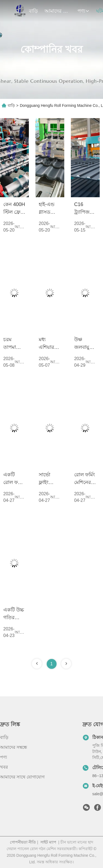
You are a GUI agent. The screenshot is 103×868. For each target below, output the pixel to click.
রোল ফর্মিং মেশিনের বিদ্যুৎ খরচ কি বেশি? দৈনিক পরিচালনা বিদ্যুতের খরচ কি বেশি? (85, 479)
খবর (4, 767)
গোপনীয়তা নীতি (23, 842)
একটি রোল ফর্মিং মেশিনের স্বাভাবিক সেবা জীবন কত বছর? (14, 479)
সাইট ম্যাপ (48, 842)
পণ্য (83, 11)
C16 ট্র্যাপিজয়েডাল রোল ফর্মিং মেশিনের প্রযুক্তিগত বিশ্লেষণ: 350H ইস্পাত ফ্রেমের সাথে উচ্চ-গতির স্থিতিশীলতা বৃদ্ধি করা (85, 209)
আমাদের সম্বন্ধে (58, 11)
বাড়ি (33, 11)
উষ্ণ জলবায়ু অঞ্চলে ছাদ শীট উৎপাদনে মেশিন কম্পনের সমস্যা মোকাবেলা (84, 344)
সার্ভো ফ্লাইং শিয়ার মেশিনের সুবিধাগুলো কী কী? (50, 479)
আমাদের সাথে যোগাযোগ (22, 777)
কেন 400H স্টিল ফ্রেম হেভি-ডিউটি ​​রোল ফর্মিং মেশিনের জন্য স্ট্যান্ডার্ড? (14, 209)
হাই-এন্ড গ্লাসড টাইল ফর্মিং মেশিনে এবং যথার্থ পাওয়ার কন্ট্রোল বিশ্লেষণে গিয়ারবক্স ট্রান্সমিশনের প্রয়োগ (50, 209)
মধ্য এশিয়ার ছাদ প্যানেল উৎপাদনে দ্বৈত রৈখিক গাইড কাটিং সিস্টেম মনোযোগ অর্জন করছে (48, 344)
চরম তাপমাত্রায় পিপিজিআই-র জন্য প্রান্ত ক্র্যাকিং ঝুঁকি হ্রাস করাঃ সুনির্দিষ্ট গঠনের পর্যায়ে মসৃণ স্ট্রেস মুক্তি (14, 344)
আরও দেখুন (20, 227)
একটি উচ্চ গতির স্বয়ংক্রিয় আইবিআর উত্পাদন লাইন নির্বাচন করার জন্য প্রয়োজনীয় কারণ (14, 614)
